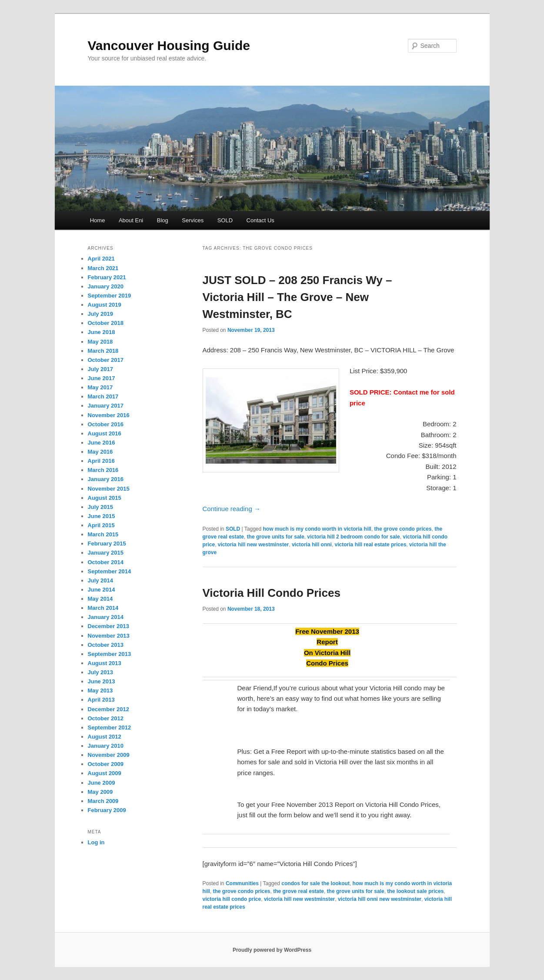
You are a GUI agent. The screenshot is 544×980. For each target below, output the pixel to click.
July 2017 (101, 369)
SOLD (225, 220)
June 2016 (102, 443)
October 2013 (106, 645)
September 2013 (110, 654)
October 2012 (106, 718)
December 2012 (108, 709)
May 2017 (100, 387)
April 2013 (101, 700)
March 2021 (103, 268)
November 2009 (109, 755)
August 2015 (105, 498)
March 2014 (103, 608)
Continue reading (232, 509)
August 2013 (105, 663)
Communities (242, 883)
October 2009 (106, 764)
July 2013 (101, 672)
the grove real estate (299, 891)
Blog (163, 220)
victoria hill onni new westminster (380, 899)
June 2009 (102, 783)
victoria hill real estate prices (371, 545)
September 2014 (110, 571)
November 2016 (109, 415)
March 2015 (103, 534)
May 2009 (100, 792)
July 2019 (101, 314)
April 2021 (101, 259)
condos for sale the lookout (315, 883)
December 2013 (108, 626)
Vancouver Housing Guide (169, 45)
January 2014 (106, 617)
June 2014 (102, 590)
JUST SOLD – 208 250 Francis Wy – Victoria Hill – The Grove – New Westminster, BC (297, 297)
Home (98, 220)
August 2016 (105, 433)
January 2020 (106, 286)
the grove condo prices (403, 529)
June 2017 (102, 378)
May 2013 (100, 691)
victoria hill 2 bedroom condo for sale (353, 537)
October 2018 (106, 323)
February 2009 (107, 810)
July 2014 (101, 580)
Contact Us (260, 220)
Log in (96, 842)
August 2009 (105, 773)
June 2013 (102, 681)
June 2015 (102, 516)
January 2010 (106, 746)
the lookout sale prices (415, 891)
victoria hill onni (312, 545)
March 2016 (103, 470)
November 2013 (109, 636)
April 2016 (101, 461)
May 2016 (100, 452)
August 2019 (105, 305)
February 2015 (107, 544)
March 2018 (103, 351)
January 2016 (106, 479)
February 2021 (107, 277)
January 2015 (106, 553)
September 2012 (110, 727)
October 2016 (106, 424)
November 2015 (109, 489)
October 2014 (106, 562)
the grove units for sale (276, 537)
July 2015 (101, 507)
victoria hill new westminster (253, 545)
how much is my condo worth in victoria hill (317, 529)
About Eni (131, 220)
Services (193, 220)
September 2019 (110, 296)
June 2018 (102, 332)
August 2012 (105, 737)
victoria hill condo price (232, 899)
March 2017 (103, 396)
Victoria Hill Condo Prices (272, 593)
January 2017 (106, 406)
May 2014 (100, 599)
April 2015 (101, 525)
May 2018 (100, 342)
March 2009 (103, 801)
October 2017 (106, 360)
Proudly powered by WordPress (272, 950)
